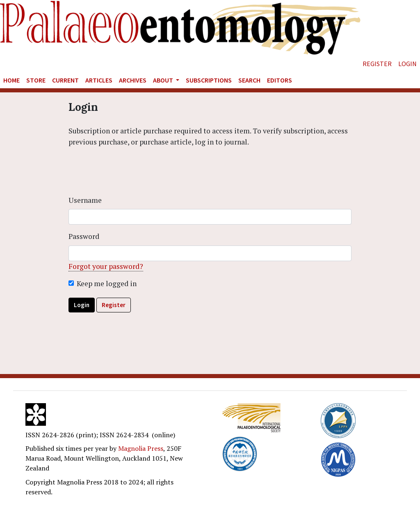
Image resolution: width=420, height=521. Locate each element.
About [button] (164, 80)
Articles (99, 80)
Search (249, 80)
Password (84, 236)
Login (407, 64)
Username (85, 200)
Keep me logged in (107, 283)
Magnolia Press (141, 448)
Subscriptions (209, 80)
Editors (280, 80)
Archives (133, 80)
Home (11, 80)
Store (36, 80)
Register (377, 64)
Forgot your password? (106, 266)
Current (65, 80)
